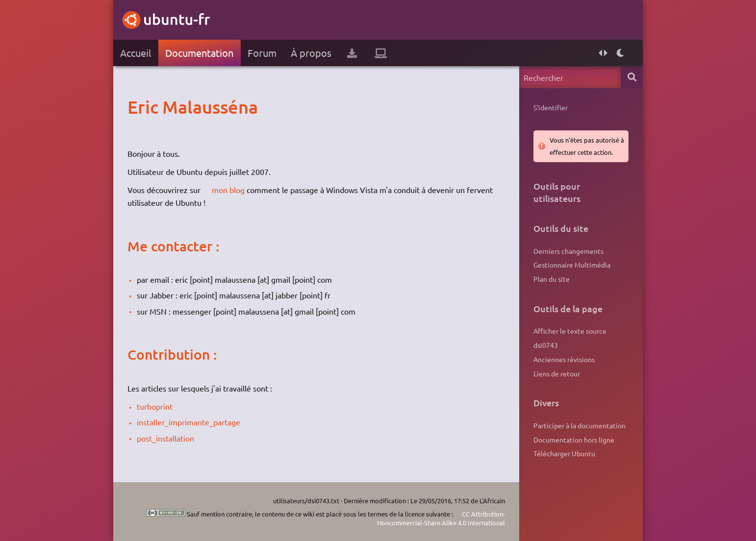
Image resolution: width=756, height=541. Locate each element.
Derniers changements (568, 251)
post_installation (165, 438)
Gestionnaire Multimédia (572, 265)
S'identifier (551, 107)
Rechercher (632, 77)
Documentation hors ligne (574, 440)
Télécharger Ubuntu (564, 453)
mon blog (228, 190)
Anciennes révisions (564, 359)
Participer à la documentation (580, 425)
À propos (311, 53)
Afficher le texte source (570, 331)
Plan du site (552, 279)
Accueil (136, 53)
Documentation (199, 53)
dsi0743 (546, 345)
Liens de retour (557, 373)
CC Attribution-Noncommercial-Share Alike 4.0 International (441, 518)
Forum (262, 53)
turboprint (155, 406)
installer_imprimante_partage (189, 422)
